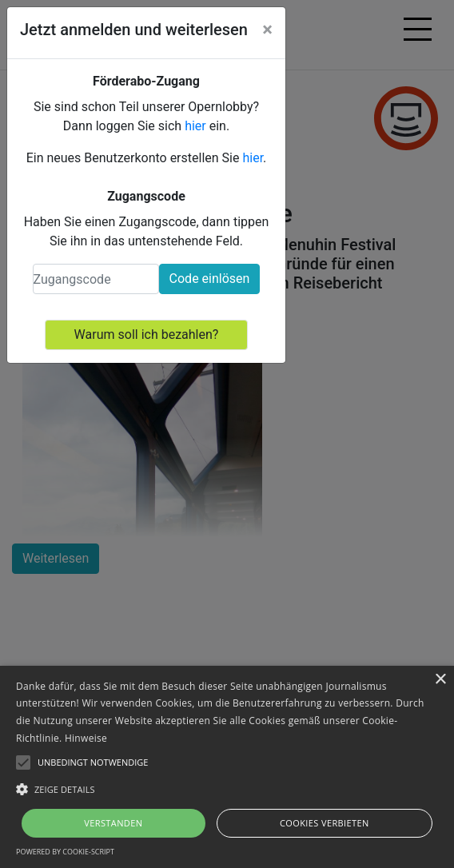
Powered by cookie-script (65, 852)
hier (195, 126)
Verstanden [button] (113, 823)
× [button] (440, 680)
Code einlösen (210, 279)
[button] (227, 789)
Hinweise (86, 738)
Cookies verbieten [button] (325, 823)
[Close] (267, 30)
